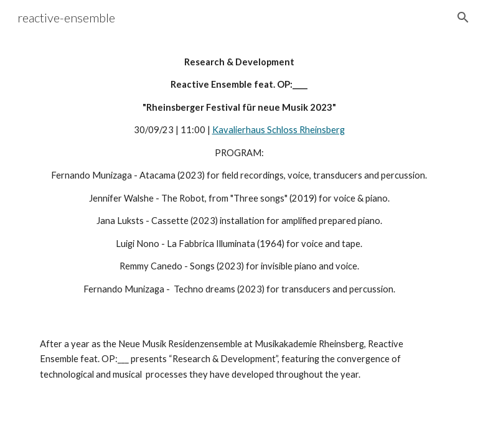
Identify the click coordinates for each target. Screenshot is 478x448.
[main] (239, 176)
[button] (463, 17)
